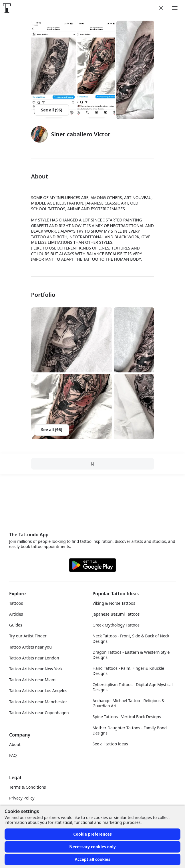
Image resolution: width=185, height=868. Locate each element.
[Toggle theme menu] (161, 8)
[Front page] (7, 8)
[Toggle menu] (175, 8)
